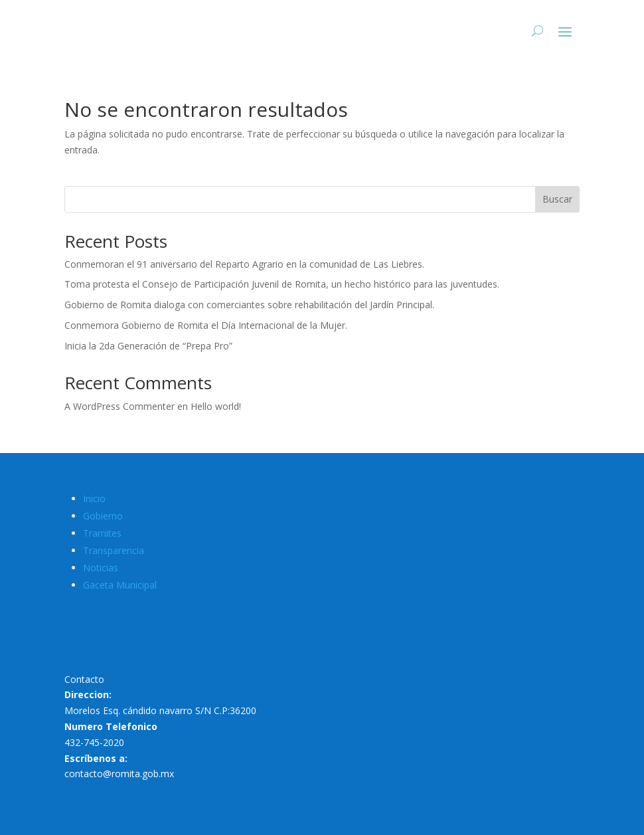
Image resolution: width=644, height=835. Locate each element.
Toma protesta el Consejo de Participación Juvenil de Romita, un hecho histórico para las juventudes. (282, 284)
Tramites (102, 533)
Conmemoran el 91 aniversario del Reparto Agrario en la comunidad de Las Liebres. (244, 264)
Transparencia (114, 550)
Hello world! (216, 406)
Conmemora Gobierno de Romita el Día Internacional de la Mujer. (206, 325)
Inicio (94, 499)
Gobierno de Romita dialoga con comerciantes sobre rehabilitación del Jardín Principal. (249, 305)
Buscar (557, 199)
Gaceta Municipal (120, 585)
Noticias (101, 568)
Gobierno (103, 516)
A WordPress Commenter (120, 406)
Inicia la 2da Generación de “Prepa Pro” (148, 346)
